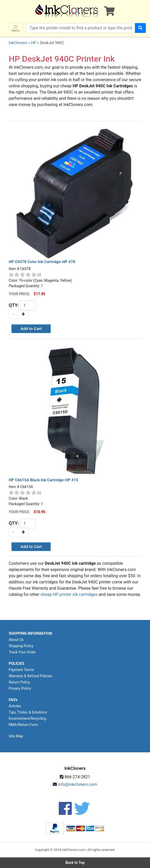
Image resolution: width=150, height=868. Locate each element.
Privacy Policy (20, 688)
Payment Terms (21, 670)
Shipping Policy (21, 646)
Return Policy (19, 682)
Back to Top (75, 863)
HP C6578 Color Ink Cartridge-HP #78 (42, 262)
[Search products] (81, 28)
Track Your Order (22, 652)
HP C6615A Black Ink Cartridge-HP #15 (44, 480)
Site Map (16, 736)
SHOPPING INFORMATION (31, 633)
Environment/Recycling (28, 718)
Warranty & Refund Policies (31, 676)
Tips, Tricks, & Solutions (28, 712)
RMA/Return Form (24, 725)
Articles (15, 706)
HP (34, 43)
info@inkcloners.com (78, 784)
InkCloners (18, 43)
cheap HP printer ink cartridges (69, 594)
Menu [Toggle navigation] (16, 28)
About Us (16, 640)
